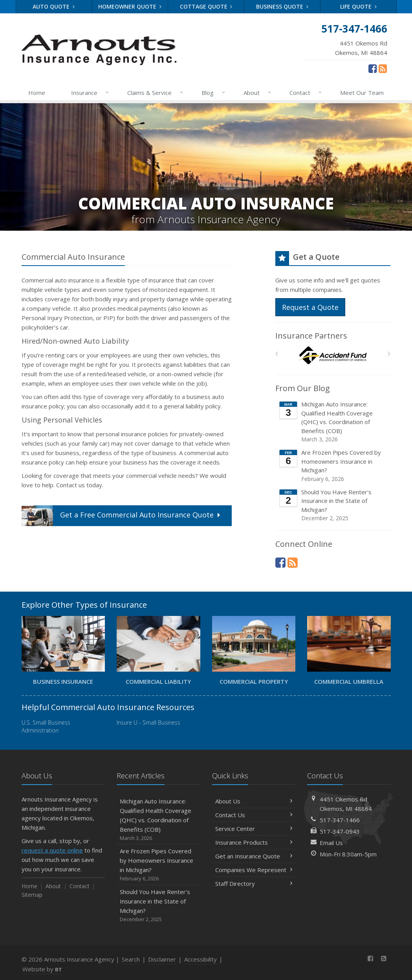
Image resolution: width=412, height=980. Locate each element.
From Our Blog (303, 388)
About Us (254, 801)
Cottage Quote (206, 6)
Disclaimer (162, 959)
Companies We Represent (254, 870)
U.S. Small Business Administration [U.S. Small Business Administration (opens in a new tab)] (46, 726)
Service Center (254, 829)
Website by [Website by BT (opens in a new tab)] (42, 969)
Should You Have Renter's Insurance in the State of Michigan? (333, 505)
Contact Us (254, 815)
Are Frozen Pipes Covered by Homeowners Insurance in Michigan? (333, 466)
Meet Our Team (362, 93)
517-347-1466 (340, 820)
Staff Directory (254, 883)
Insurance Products (254, 842)
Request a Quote (310, 307)
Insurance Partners (311, 336)
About (258, 93)
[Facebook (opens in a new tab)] (373, 68)
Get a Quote (122, 516)
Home (37, 93)
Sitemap (32, 895)
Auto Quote (54, 6)
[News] (383, 68)
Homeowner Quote (130, 6)
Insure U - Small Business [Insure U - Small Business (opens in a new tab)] (148, 722)
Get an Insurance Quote (254, 856)
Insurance (90, 93)
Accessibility (201, 959)
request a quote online (52, 850)
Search (131, 959)
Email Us (331, 843)
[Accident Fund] (333, 356)
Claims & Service (156, 93)
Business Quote (282, 6)
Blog (214, 93)
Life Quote (358, 6)
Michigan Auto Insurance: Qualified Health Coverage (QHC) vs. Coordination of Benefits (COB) (333, 422)
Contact (306, 93)
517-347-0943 (340, 831)
